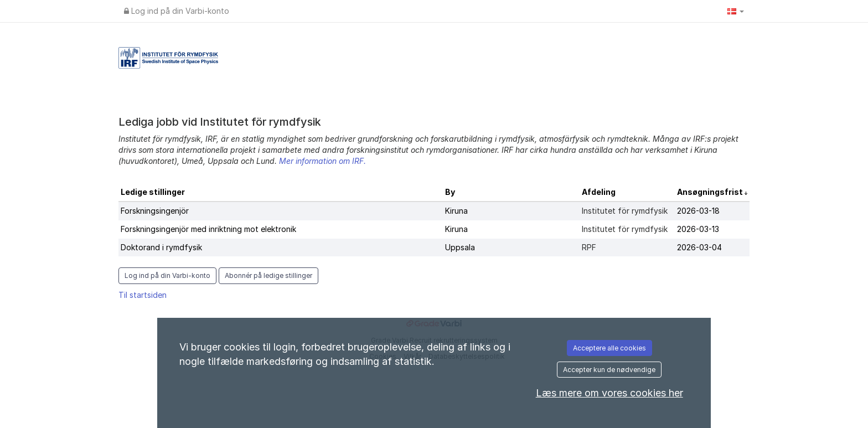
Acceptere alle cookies (609, 348)
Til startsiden (143, 295)
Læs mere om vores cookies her (609, 393)
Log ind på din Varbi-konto (177, 11)
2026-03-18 (698, 211)
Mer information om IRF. (322, 161)
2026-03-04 (699, 247)
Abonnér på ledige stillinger (268, 275)
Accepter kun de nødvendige (609, 370)
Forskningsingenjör (155, 211)
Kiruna (456, 211)
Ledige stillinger (153, 192)
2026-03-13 (698, 229)
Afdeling (599, 192)
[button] (736, 11)
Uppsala (460, 247)
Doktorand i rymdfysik (161, 247)
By (450, 192)
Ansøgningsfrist (711, 192)
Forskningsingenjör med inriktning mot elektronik (208, 229)
